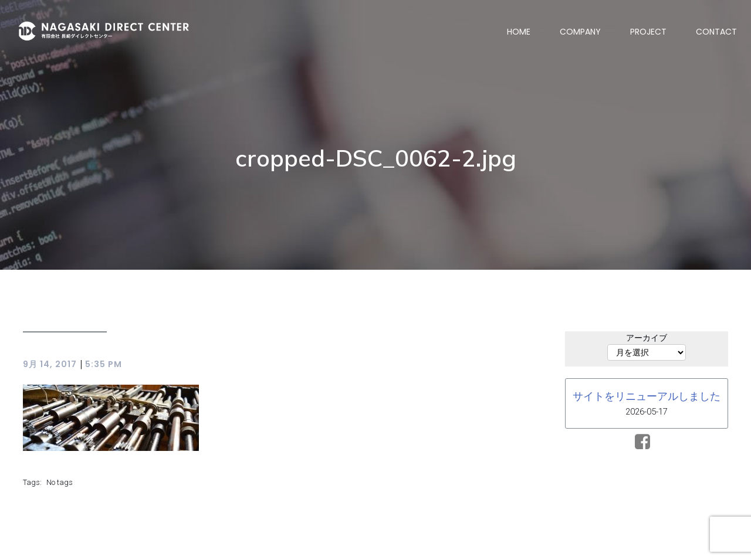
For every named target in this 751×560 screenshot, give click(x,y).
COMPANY (580, 32)
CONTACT (716, 32)
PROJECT (648, 32)
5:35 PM (104, 364)
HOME (519, 32)
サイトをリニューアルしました (647, 396)
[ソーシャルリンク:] (647, 442)
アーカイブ (647, 338)
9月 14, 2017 (50, 364)
